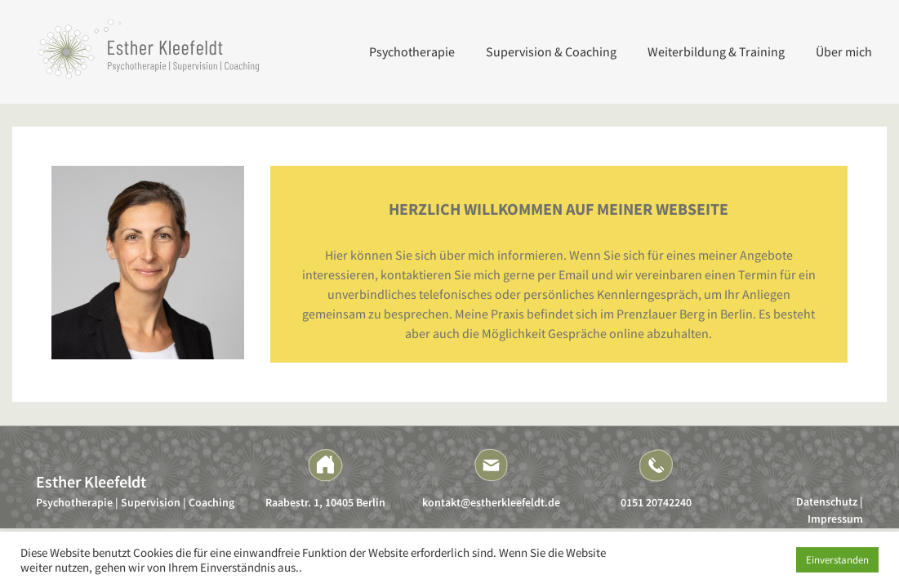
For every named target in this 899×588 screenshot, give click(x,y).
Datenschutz (827, 501)
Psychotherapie (412, 51)
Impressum (835, 519)
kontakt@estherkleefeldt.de (491, 502)
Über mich (844, 51)
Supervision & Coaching (551, 51)
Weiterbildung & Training (716, 51)
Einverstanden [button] (837, 560)
